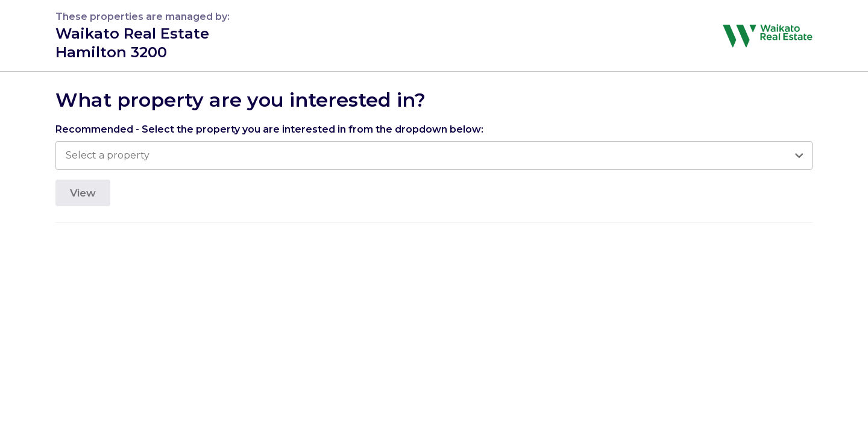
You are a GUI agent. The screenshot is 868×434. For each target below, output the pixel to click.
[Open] (799, 155)
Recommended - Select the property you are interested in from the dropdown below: (269, 129)
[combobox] (427, 155)
